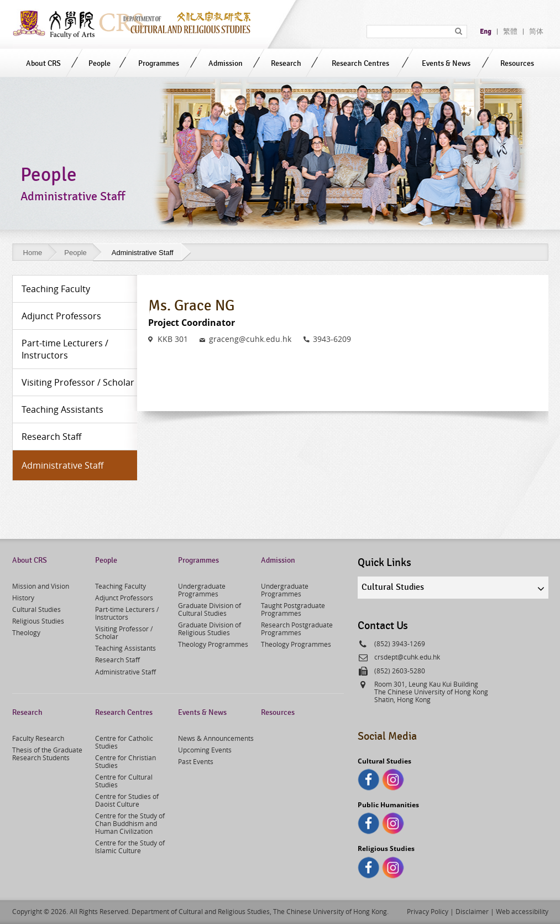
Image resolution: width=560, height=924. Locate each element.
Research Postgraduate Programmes (297, 629)
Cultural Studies (36, 609)
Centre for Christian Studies (125, 761)
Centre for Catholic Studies (124, 742)
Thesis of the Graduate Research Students (47, 754)
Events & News (446, 63)
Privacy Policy (428, 911)
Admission (226, 63)
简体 (536, 32)
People (100, 63)
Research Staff (117, 660)
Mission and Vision (41, 586)
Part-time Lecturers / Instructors (127, 613)
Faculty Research (38, 738)
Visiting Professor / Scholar (124, 632)
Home (33, 253)
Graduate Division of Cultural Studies (210, 609)
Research (286, 63)
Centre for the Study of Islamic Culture (130, 847)
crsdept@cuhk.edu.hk (407, 657)
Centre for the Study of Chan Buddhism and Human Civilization (130, 823)
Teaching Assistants (125, 648)
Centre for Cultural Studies (124, 781)
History (23, 598)
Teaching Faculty (121, 586)
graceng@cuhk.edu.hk (250, 339)
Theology (26, 632)
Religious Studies (38, 621)
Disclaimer (472, 911)
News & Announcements (216, 738)
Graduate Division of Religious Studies (210, 629)
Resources (517, 63)
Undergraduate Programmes (202, 590)
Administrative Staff (125, 672)
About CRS (43, 63)
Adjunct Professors (124, 598)
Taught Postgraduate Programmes (293, 609)
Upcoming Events (205, 750)
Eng (486, 32)
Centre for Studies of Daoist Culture (127, 800)
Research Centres (360, 63)
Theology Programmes (213, 644)
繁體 (510, 32)
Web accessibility (522, 911)
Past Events (196, 761)
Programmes (159, 63)
